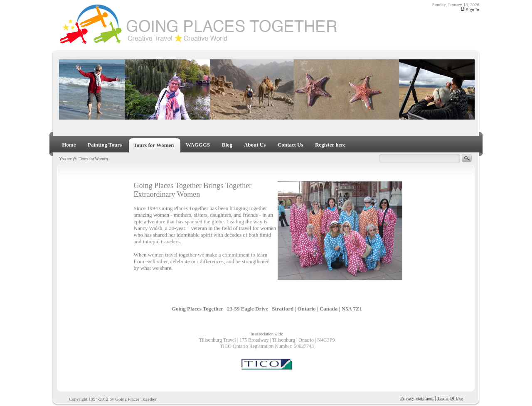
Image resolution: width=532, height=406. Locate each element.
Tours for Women (94, 159)
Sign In (473, 10)
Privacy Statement (417, 398)
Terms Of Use (450, 398)
